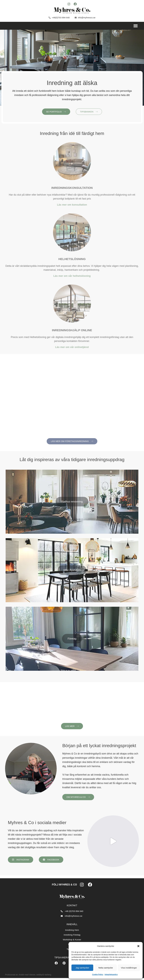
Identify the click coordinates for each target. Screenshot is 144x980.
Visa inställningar (129, 968)
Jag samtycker (82, 968)
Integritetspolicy (111, 975)
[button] (138, 946)
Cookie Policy (98, 975)
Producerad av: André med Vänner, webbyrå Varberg (28, 977)
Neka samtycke (106, 968)
